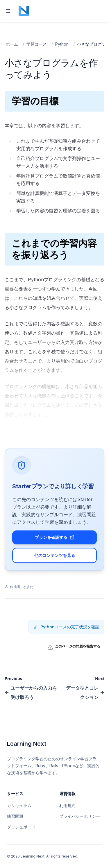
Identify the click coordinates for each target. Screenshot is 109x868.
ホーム (12, 44)
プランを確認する (55, 537)
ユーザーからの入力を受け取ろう (31, 693)
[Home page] (24, 11)
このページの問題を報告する (74, 647)
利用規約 (67, 805)
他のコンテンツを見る (55, 555)
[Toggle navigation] (8, 11)
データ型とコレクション (85, 693)
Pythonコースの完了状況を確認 (66, 627)
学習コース (37, 44)
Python (62, 44)
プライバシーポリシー (80, 816)
